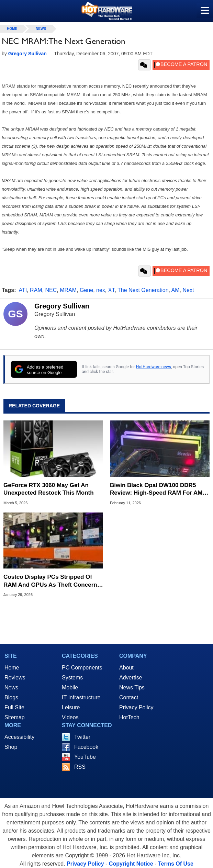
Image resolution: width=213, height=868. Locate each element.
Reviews (15, 678)
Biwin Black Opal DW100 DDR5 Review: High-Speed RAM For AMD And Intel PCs (158, 489)
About (126, 668)
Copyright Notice (131, 864)
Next (188, 290)
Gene (86, 290)
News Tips (132, 687)
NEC (51, 290)
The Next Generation (143, 290)
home (12, 29)
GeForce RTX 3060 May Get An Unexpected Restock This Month (49, 489)
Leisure (71, 707)
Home (12, 668)
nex (101, 290)
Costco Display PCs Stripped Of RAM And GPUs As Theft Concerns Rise (52, 581)
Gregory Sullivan (62, 306)
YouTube (85, 757)
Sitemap (15, 717)
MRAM (68, 290)
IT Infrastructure (81, 697)
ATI (23, 290)
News (41, 29)
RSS (80, 767)
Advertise (131, 678)
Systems (72, 678)
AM (176, 290)
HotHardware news (154, 367)
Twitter (82, 737)
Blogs (11, 697)
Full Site (14, 707)
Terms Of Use (176, 864)
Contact (129, 697)
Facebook (86, 747)
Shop (11, 747)
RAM (36, 290)
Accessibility (19, 737)
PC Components (82, 668)
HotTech (129, 717)
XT (111, 290)
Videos (70, 717)
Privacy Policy (136, 707)
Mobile (70, 687)
